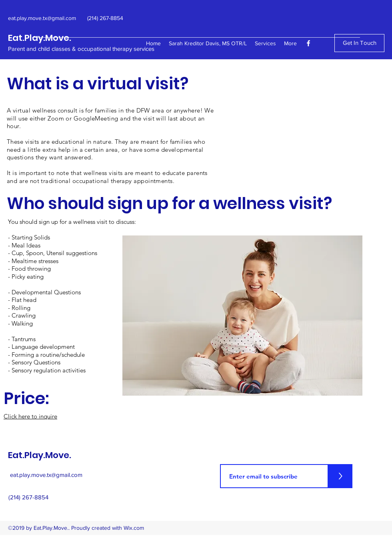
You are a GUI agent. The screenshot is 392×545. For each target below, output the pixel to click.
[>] (340, 476)
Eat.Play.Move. (40, 38)
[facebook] (308, 43)
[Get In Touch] (359, 43)
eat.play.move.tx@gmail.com (46, 475)
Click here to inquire (30, 416)
